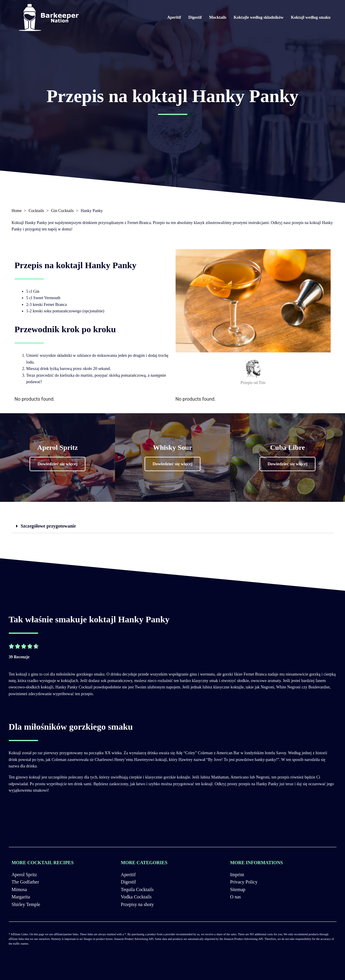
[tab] (173, 526)
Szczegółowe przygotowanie (48, 526)
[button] (57, 464)
